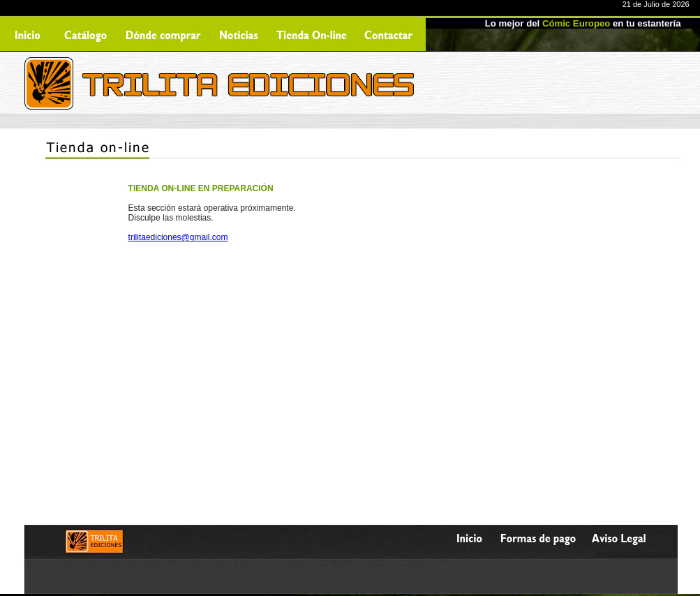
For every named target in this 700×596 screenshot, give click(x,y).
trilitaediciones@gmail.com (178, 237)
